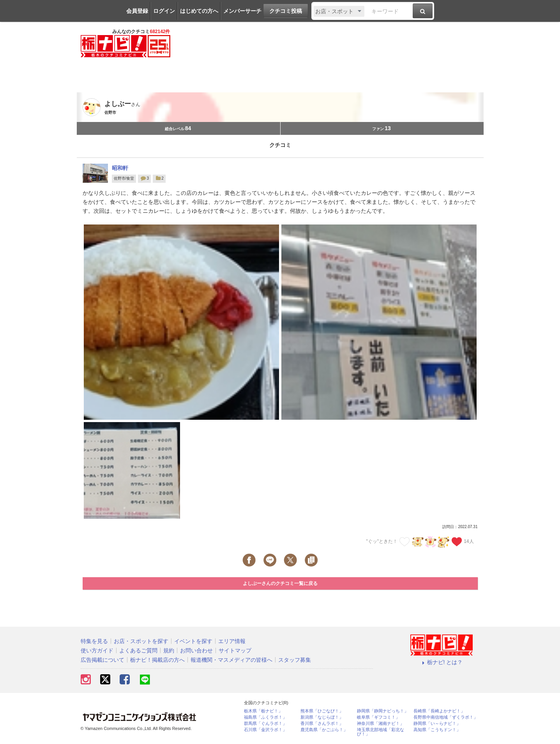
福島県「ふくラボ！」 (265, 717)
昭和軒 (120, 168)
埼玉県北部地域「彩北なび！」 (381, 732)
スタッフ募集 (295, 660)
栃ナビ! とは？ (442, 662)
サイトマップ (235, 650)
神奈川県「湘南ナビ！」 (381, 724)
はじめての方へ (199, 11)
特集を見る (94, 641)
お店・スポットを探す (141, 641)
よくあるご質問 (138, 650)
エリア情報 (232, 641)
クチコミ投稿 (286, 11)
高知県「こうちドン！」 (437, 730)
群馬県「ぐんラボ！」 (265, 724)
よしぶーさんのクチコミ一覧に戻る (280, 583)
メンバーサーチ (242, 11)
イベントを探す (193, 641)
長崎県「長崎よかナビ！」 (439, 711)
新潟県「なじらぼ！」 (322, 717)
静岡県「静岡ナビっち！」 (383, 711)
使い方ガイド (97, 650)
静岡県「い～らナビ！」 (437, 724)
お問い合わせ (196, 650)
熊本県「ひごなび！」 (322, 711)
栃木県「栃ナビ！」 (263, 711)
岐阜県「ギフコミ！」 (378, 717)
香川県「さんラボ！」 (322, 724)
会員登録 (137, 11)
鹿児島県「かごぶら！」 (324, 730)
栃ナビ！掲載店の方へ (157, 660)
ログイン (164, 11)
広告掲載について (102, 660)
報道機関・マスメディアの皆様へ (231, 660)
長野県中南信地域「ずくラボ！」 (446, 717)
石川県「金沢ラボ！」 (265, 730)
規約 (169, 650)
